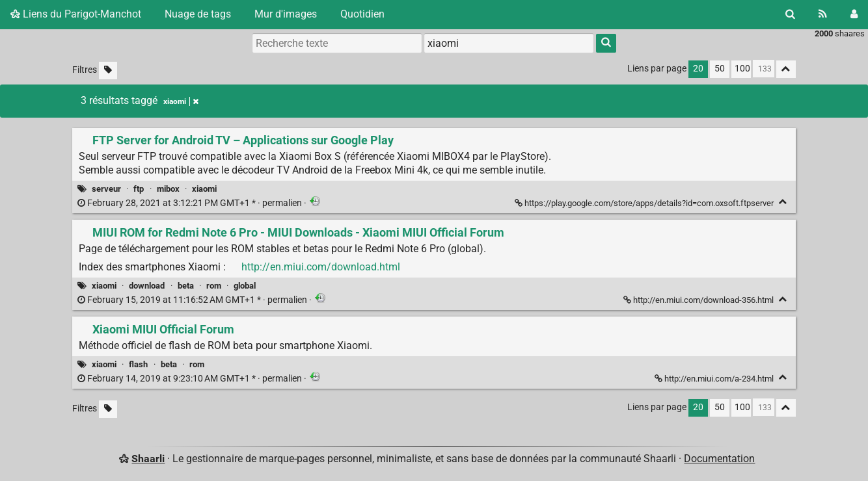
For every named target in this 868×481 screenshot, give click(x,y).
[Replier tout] (786, 69)
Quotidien (362, 14)
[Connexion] (854, 14)
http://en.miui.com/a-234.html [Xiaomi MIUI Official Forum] (715, 379)
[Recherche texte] (337, 43)
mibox (168, 189)
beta (186, 286)
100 (742, 69)
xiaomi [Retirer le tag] (181, 101)
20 (698, 69)
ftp (139, 189)
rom (214, 286)
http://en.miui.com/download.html (321, 267)
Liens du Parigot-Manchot (76, 14)
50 (720, 69)
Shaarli (148, 459)
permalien (191, 203)
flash (138, 364)
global (245, 286)
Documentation (719, 459)
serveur (106, 189)
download (147, 286)
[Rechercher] (790, 14)
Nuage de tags (198, 14)
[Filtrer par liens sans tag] (108, 71)
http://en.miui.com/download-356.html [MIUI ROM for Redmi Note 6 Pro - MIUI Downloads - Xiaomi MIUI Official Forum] (699, 300)
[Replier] (783, 202)
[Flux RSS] (823, 14)
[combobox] (509, 43)
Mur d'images (286, 14)
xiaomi (204, 189)
